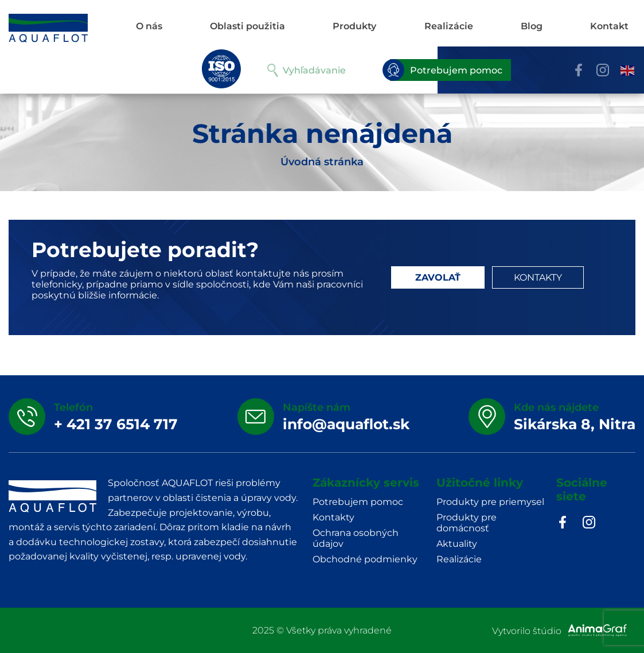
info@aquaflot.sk (346, 424)
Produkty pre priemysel (490, 502)
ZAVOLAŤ (438, 277)
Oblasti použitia (247, 26)
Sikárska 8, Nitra (575, 424)
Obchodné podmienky (365, 559)
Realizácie (449, 26)
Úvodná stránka (322, 162)
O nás (149, 26)
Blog (532, 26)
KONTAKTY (538, 277)
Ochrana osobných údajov (356, 538)
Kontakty (333, 517)
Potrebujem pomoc (446, 70)
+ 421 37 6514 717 (116, 424)
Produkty (354, 26)
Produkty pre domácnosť (467, 523)
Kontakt (609, 26)
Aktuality (457, 544)
